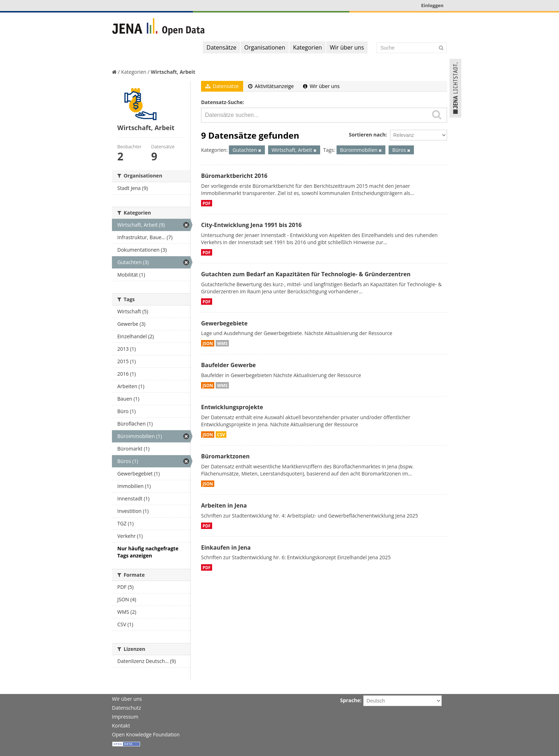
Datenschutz (126, 708)
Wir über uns (347, 47)
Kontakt (121, 726)
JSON (208, 343)
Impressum (125, 717)
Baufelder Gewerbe (229, 365)
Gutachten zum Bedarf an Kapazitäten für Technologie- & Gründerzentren (306, 274)
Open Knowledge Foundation (146, 734)
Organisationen (265, 47)
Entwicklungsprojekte (232, 407)
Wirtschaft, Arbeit (173, 72)
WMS (222, 343)
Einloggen (432, 5)
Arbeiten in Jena (224, 505)
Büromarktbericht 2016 (234, 176)
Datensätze (221, 47)
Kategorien (307, 47)
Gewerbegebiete (224, 323)
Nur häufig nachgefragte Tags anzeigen (148, 552)
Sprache (350, 700)
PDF (207, 203)
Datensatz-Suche (222, 102)
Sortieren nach (367, 135)
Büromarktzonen (225, 456)
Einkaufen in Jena (226, 547)
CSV (221, 434)
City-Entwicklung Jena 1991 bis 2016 (251, 225)
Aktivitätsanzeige (271, 86)
